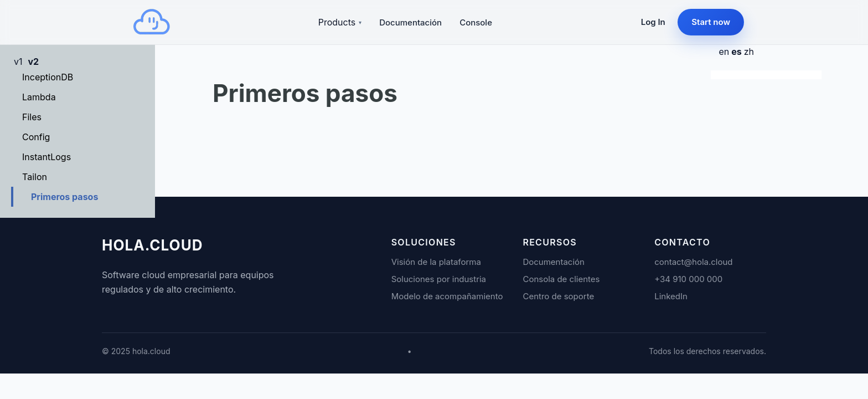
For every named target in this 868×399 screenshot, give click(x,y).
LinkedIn (671, 296)
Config (36, 137)
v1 (18, 62)
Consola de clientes (561, 279)
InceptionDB (48, 77)
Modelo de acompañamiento (447, 296)
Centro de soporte (558, 296)
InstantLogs (46, 157)
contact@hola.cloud (693, 262)
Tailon (35, 177)
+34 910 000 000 (688, 279)
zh (749, 52)
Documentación (410, 22)
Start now (711, 22)
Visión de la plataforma (436, 262)
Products (340, 22)
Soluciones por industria (439, 279)
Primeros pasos (64, 197)
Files (32, 117)
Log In (653, 22)
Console (476, 22)
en (724, 52)
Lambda (39, 97)
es (737, 52)
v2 (34, 62)
